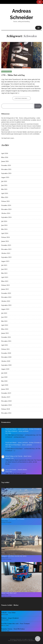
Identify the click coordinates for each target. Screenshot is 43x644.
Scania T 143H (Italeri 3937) (9, 593)
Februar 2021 (5, 349)
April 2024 (5, 233)
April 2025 (5, 193)
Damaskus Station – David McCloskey (13, 629)
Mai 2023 (4, 273)
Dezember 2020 (6, 353)
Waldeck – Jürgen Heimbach (10, 618)
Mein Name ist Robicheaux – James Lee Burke (19, 445)
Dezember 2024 (6, 205)
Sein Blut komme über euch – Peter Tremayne (16, 624)
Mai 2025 (4, 189)
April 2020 (5, 385)
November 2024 (6, 209)
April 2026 (5, 154)
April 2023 (5, 277)
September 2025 (6, 173)
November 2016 (6, 413)
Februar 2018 (5, 409)
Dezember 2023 (6, 245)
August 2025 (5, 177)
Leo (7, 470)
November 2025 (6, 169)
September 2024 (6, 217)
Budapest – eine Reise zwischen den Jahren (14, 556)
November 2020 (6, 357)
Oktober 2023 (6, 253)
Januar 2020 (5, 389)
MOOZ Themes (18, 641)
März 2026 (5, 157)
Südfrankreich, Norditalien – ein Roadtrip (13, 519)
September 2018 (6, 405)
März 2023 (5, 281)
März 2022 (5, 329)
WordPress (32, 641)
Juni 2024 (4, 225)
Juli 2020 (4, 373)
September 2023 (6, 257)
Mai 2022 (4, 321)
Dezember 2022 (6, 293)
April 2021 (5, 345)
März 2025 (5, 197)
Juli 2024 (4, 221)
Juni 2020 (4, 377)
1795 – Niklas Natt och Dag (13, 75)
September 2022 (6, 305)
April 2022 (5, 325)
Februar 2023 (5, 285)
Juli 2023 (4, 265)
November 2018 (6, 401)
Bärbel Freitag (9, 456)
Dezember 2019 (6, 393)
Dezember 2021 (6, 337)
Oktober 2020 (6, 361)
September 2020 (6, 365)
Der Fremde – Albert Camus (23, 456)
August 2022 (5, 309)
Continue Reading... (22, 98)
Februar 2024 (5, 237)
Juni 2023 (4, 269)
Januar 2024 (5, 241)
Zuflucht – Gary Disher (8, 613)
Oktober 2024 (6, 213)
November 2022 (6, 297)
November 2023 (6, 249)
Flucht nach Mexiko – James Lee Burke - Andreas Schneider (23, 429)
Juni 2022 (4, 317)
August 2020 (5, 369)
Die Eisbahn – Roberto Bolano (18, 470)
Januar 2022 (5, 333)
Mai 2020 (4, 381)
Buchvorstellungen (7, 72)
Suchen (38, 106)
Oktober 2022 (6, 301)
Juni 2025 (4, 185)
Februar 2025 (5, 201)
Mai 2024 (4, 229)
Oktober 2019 (6, 397)
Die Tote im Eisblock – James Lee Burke (17, 431)
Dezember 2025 (6, 165)
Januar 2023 (5, 289)
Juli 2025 (4, 181)
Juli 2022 (4, 313)
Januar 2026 (5, 161)
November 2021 (6, 341)
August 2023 (5, 261)
